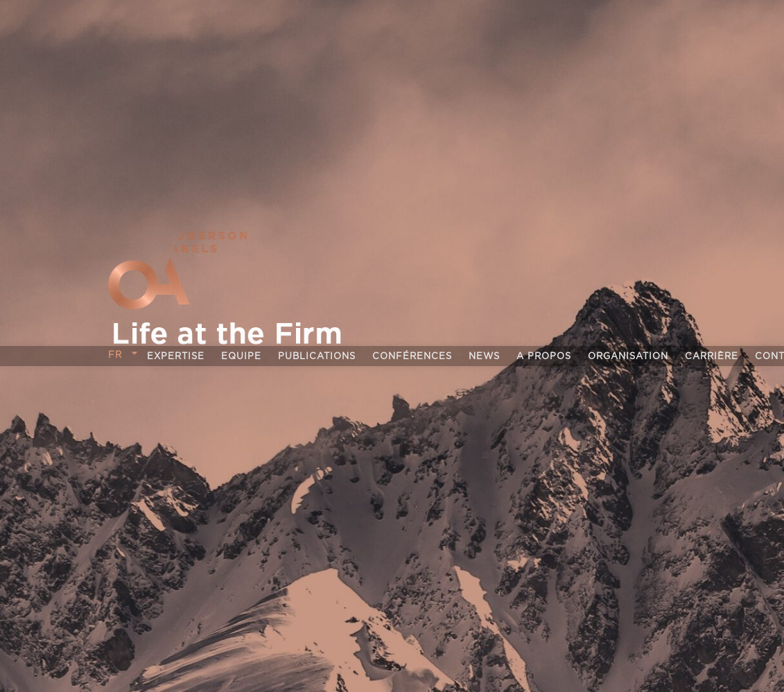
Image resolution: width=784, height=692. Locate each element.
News (484, 357)
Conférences (412, 357)
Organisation (628, 357)
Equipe (241, 357)
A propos (544, 357)
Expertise (176, 357)
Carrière (712, 357)
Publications (317, 357)
